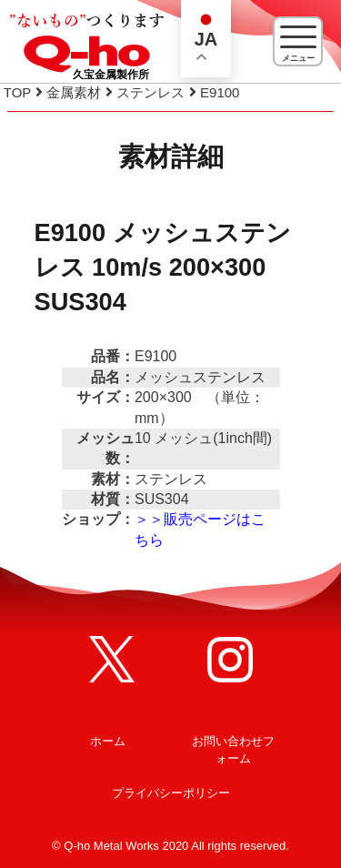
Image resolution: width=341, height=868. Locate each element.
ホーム (108, 741)
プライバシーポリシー (171, 793)
